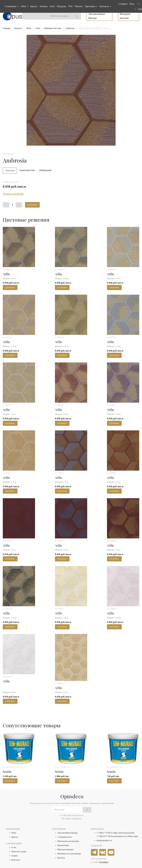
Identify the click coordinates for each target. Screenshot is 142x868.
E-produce (104, 862)
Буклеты (61, 858)
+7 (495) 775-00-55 (105, 833)
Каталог (18, 28)
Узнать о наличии (13, 194)
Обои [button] (24, 6)
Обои (29, 28)
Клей (52, 6)
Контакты (16, 860)
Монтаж (79, 6)
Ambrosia (70, 28)
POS (71, 6)
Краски (34, 6)
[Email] (72, 810)
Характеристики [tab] (27, 170)
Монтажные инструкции (68, 841)
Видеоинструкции (66, 849)
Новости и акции (19, 852)
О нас (14, 847)
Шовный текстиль (53, 28)
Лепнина (43, 6)
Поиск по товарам (59, 16)
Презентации (63, 845)
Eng (140, 9)
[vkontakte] (103, 852)
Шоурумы (62, 6)
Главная (7, 28)
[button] (122, 4)
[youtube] (111, 852)
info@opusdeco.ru (104, 840)
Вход (132, 4)
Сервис (15, 856)
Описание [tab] (10, 170)
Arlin (38, 28)
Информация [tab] (45, 170)
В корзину (32, 205)
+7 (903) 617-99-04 (105, 836)
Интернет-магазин (125, 16)
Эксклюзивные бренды (97, 16)
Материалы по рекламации (69, 854)
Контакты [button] (104, 6)
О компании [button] (11, 6)
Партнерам (90, 6)
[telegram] (94, 852)
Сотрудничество (65, 837)
